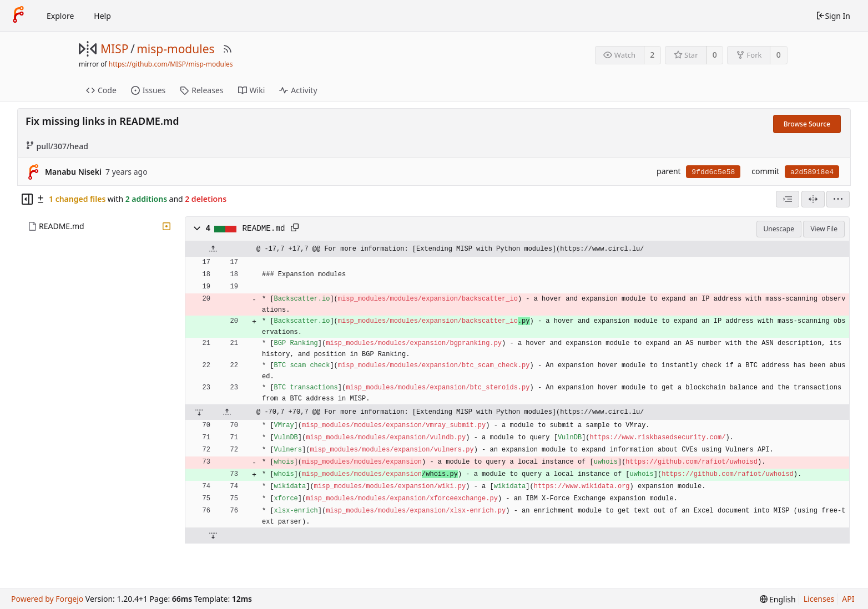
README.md (62, 226)
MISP (114, 49)
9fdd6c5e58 (713, 172)
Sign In (833, 16)
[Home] (18, 16)
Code (101, 90)
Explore (60, 16)
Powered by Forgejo (47, 599)
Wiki (252, 90)
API (848, 599)
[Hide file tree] (27, 199)
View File (824, 229)
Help (102, 16)
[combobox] (788, 199)
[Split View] (813, 199)
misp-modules (175, 49)
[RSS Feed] (228, 49)
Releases (201, 90)
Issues (148, 90)
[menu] (838, 199)
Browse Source (807, 124)
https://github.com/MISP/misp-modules (171, 64)
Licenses (819, 599)
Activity (298, 90)
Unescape (779, 229)
